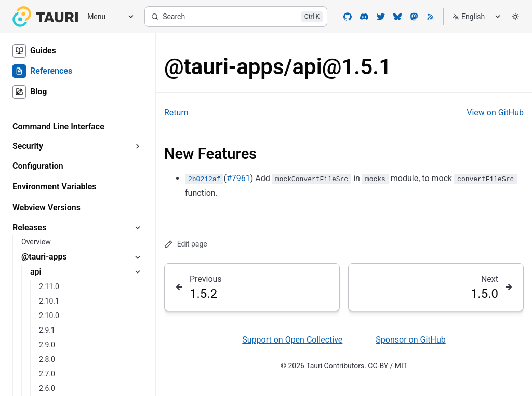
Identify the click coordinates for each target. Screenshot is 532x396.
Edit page (186, 244)
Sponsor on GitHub (410, 340)
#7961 (238, 178)
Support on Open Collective (292, 340)
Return (176, 112)
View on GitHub (495, 112)
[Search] (236, 17)
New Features (210, 154)
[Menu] (107, 17)
